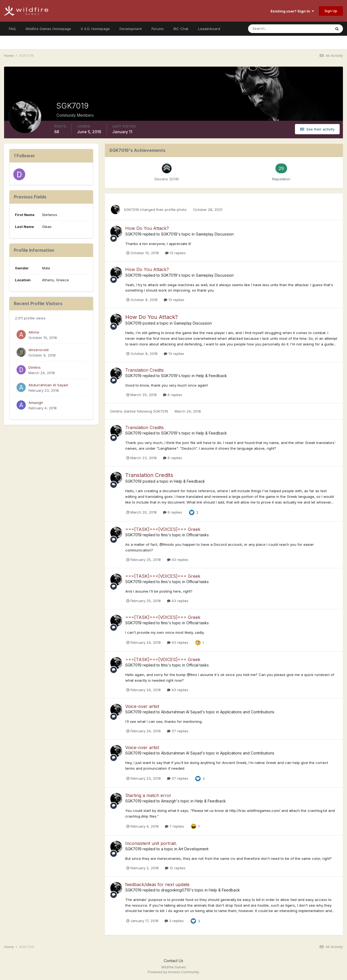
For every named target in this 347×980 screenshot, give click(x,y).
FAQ (12, 29)
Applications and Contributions (247, 712)
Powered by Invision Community (173, 972)
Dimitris (35, 367)
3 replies (174, 921)
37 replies (178, 731)
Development (131, 29)
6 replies (173, 395)
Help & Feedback (211, 376)
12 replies (175, 868)
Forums (158, 29)
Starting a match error (148, 795)
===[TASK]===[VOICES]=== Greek (163, 529)
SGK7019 (131, 210)
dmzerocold (38, 350)
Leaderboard (209, 29)
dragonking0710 (176, 890)
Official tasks (197, 535)
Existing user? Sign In (292, 11)
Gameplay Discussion (215, 234)
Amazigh (36, 403)
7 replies (174, 826)
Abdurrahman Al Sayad (48, 385)
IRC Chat (181, 29)
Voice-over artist (142, 706)
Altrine (34, 332)
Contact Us (173, 961)
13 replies (175, 253)
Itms (164, 535)
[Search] (272, 29)
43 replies (178, 560)
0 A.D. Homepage (95, 29)
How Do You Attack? (147, 228)
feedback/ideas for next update (157, 884)
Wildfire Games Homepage (48, 29)
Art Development (193, 849)
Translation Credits (144, 370)
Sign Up (331, 11)
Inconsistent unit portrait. (151, 843)
